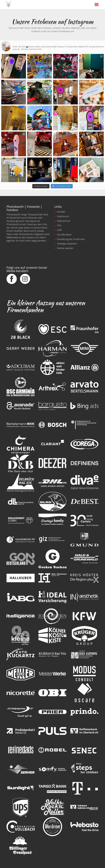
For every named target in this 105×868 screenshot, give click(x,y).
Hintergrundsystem (67, 244)
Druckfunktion (64, 235)
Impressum (63, 216)
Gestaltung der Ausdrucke (71, 239)
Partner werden (65, 248)
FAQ (59, 225)
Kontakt (61, 212)
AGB (59, 230)
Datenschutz (64, 221)
